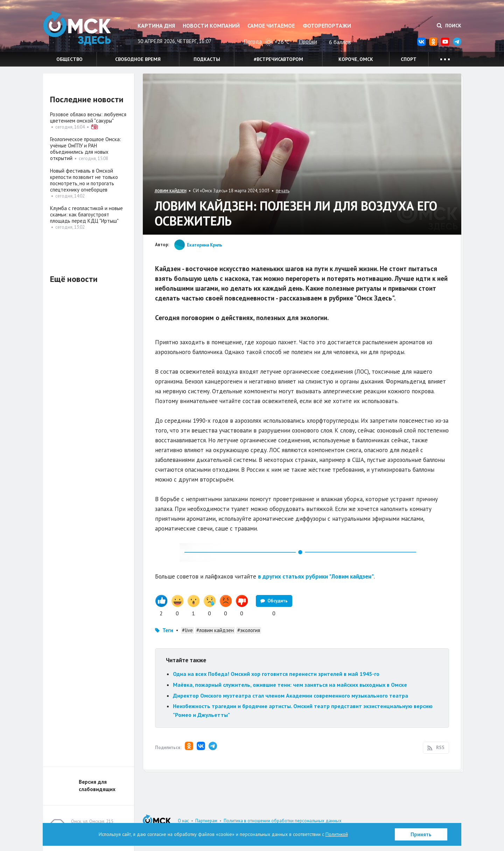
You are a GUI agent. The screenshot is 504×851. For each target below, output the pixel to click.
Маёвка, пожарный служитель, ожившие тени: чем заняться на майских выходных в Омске (290, 685)
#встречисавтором (278, 59)
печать (283, 191)
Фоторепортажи (327, 26)
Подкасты (207, 59)
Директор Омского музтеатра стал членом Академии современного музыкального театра (290, 696)
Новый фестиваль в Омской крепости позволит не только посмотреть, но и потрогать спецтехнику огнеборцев (84, 180)
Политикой (337, 834)
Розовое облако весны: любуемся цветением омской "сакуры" (88, 117)
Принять (421, 834)
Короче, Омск (356, 59)
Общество (69, 59)
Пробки (308, 41)
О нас (183, 821)
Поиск (449, 26)
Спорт (409, 59)
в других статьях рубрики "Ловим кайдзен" (316, 576)
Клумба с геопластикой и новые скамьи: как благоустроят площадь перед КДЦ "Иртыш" (86, 215)
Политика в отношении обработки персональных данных (283, 821)
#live (187, 630)
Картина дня (156, 26)
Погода (253, 41)
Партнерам (206, 821)
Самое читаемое (271, 26)
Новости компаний (211, 26)
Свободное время (138, 59)
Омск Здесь (78, 29)
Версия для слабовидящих (97, 786)
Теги (168, 630)
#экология (249, 630)
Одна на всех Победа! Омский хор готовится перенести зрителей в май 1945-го (276, 674)
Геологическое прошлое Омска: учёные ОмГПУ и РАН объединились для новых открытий (86, 149)
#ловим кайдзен (215, 630)
